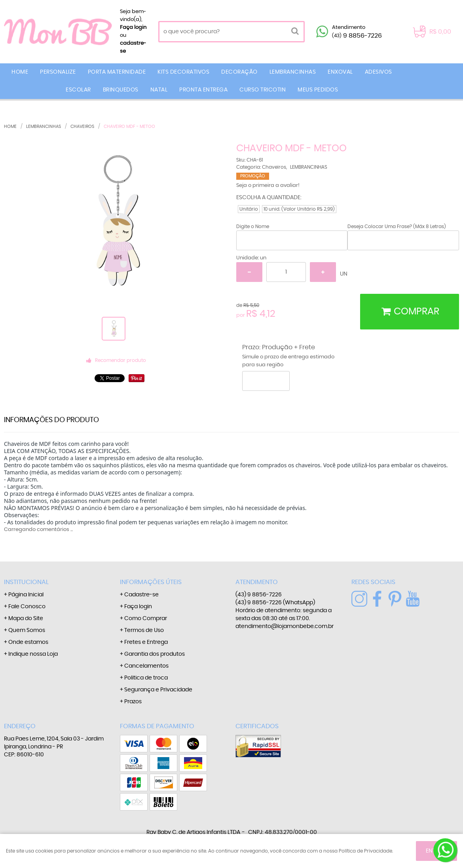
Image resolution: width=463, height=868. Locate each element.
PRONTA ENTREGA (203, 90)
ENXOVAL (340, 72)
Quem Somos (27, 630)
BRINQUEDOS (121, 90)
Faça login (133, 28)
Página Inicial (26, 595)
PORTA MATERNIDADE (117, 72)
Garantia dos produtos (155, 654)
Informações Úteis (151, 582)
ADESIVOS (379, 72)
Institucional (26, 582)
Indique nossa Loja (33, 654)
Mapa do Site (26, 619)
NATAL (159, 90)
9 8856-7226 (357, 36)
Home (20, 72)
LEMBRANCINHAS (293, 72)
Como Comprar (146, 619)
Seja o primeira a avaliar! (268, 186)
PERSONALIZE (58, 72)
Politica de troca (146, 678)
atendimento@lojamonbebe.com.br (285, 626)
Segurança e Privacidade (158, 690)
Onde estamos (28, 642)
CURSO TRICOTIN (263, 90)
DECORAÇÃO (239, 72)
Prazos (133, 702)
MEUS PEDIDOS (318, 90)
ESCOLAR (78, 90)
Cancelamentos (146, 666)
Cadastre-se (141, 595)
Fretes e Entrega (146, 642)
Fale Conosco (27, 607)
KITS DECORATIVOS (183, 72)
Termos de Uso (144, 630)
